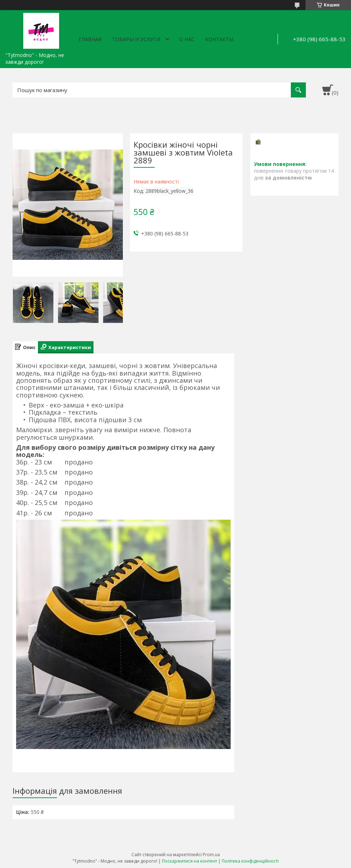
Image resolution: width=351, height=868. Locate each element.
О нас (187, 39)
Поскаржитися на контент (189, 861)
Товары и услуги (136, 39)
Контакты (219, 39)
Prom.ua (211, 855)
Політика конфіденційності (250, 861)
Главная (90, 39)
